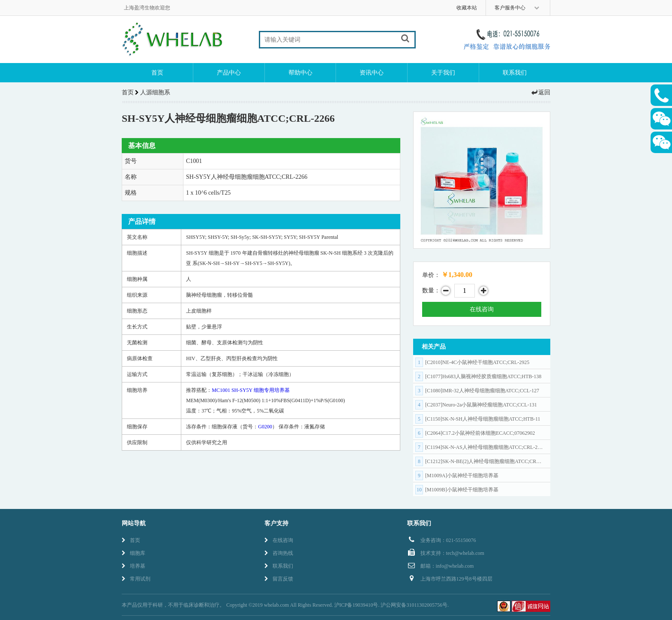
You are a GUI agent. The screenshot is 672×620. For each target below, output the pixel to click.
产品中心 (229, 73)
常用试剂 (136, 579)
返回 (540, 92)
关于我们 (443, 73)
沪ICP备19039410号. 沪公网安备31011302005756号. (391, 605)
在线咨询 (482, 309)
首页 (157, 73)
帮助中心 (300, 73)
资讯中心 (372, 73)
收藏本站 (467, 8)
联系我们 (515, 73)
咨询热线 (279, 553)
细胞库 (133, 553)
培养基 (133, 566)
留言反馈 (279, 579)
